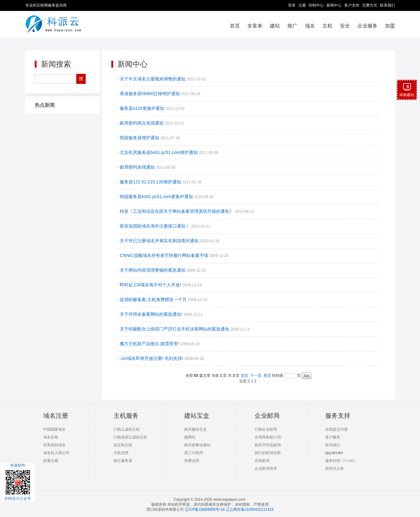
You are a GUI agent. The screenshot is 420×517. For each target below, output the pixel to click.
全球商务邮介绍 (268, 437)
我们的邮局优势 (268, 453)
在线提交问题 (337, 429)
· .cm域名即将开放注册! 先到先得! (151, 358)
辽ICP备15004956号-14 (205, 509)
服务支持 (338, 416)
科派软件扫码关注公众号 (18, 482)
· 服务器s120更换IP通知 (142, 108)
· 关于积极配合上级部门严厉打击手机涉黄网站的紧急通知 (174, 329)
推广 (292, 26)
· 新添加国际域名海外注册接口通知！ (154, 226)
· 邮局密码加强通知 (137, 167)
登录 (292, 5)
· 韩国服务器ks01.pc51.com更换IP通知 (156, 197)
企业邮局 (267, 416)
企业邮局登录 (266, 468)
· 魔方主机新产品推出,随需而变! (149, 344)
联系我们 (387, 5)
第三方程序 (194, 453)
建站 (275, 26)
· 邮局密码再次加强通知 (141, 123)
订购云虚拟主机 (127, 429)
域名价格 (51, 437)
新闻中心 (334, 5)
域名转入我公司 (56, 453)
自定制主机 (123, 445)
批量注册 (51, 461)
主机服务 (126, 416)
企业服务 (367, 26)
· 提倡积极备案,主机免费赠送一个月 (153, 299)
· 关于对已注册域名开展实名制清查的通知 (159, 241)
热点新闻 (45, 105)
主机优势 (121, 453)
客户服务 (333, 437)
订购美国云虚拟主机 (130, 437)
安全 (345, 26)
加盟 (390, 26)
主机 (327, 26)
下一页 (256, 376)
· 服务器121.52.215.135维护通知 (150, 182)
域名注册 (56, 416)
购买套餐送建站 (197, 445)
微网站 (190, 437)
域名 (310, 26)
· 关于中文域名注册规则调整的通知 (152, 79)
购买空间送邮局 (268, 445)
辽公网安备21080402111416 (250, 509)
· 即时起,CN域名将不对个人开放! (150, 285)
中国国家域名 (54, 429)
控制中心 (316, 5)
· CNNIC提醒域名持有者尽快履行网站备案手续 (164, 255)
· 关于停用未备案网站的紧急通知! (151, 314)
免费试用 (192, 461)
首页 (235, 26)
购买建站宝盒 (195, 429)
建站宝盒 (197, 416)
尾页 (267, 376)
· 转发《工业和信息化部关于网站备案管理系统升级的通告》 (176, 211)
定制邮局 (262, 461)
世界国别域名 (54, 445)
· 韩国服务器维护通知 (139, 138)
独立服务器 (123, 461)
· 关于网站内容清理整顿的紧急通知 (152, 270)
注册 (302, 5)
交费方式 (370, 5)
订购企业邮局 (266, 429)
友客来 (255, 26)
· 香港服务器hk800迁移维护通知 (149, 94)
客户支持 (352, 5)
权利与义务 (335, 468)
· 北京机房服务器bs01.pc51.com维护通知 (158, 152)
